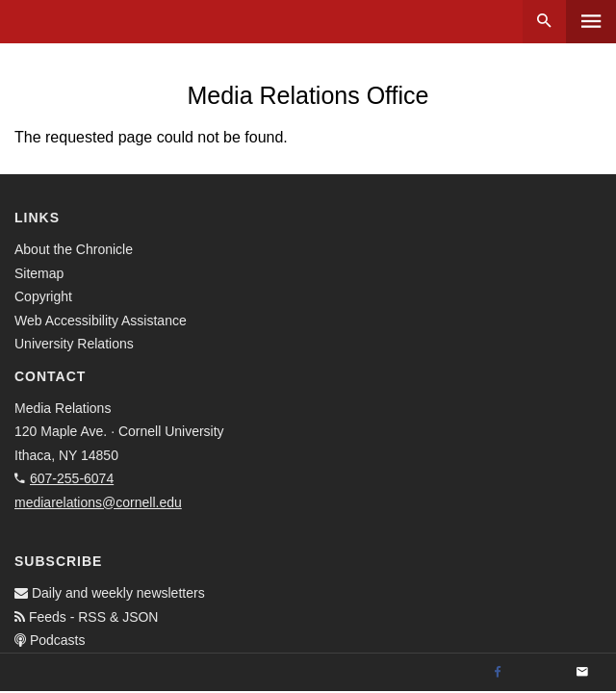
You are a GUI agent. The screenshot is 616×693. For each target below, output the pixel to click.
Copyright (43, 296)
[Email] (582, 673)
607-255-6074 (72, 478)
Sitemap (39, 273)
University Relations (74, 344)
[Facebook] (498, 673)
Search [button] (544, 22)
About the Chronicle (74, 249)
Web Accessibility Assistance (101, 321)
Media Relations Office (308, 95)
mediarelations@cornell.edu (98, 502)
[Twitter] (540, 673)
